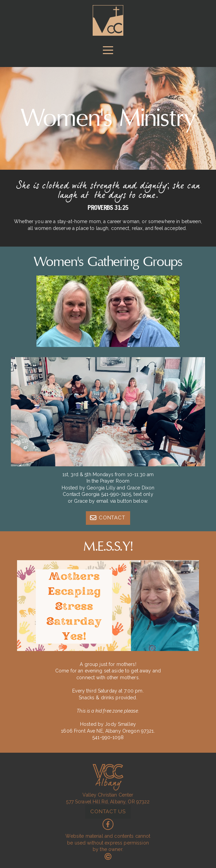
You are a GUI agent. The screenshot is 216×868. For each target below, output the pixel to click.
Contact (107, 518)
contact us (108, 812)
